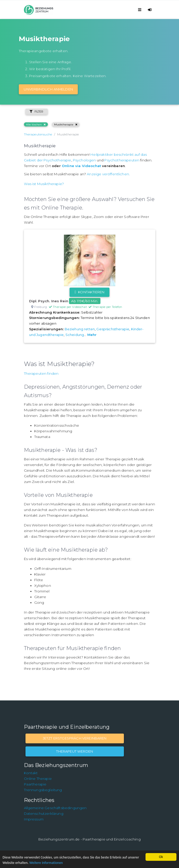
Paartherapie (35, 784)
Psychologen (84, 160)
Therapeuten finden (41, 373)
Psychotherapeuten (122, 160)
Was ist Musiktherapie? (44, 184)
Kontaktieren (89, 292)
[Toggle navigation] (140, 10)
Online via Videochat (81, 166)
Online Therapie (38, 779)
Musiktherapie (66, 125)
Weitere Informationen (46, 863)
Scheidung (75, 335)
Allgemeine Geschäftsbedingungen (55, 808)
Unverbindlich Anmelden (48, 89)
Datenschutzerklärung (44, 814)
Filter (37, 112)
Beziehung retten (80, 329)
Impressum (34, 819)
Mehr (92, 335)
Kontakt (31, 773)
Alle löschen (36, 125)
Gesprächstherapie (113, 329)
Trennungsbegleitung (43, 790)
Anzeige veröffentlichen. (108, 174)
